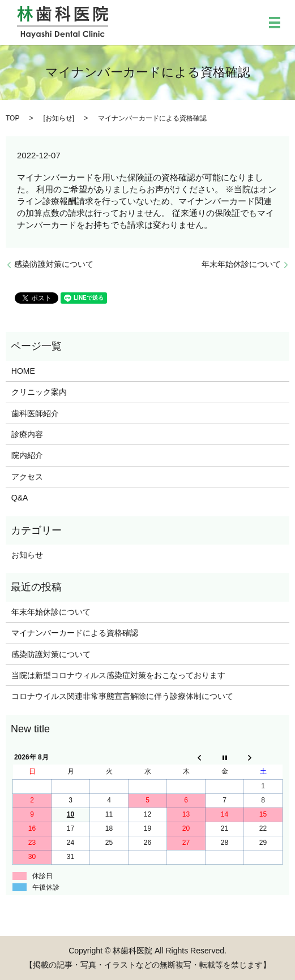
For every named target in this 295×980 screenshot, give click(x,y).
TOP (12, 118)
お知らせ (59, 118)
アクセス (27, 477)
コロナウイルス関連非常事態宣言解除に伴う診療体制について (122, 696)
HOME (23, 371)
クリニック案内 (39, 392)
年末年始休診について (241, 264)
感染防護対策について (54, 264)
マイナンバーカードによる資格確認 (75, 633)
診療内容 (27, 434)
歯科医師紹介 (35, 413)
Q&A (20, 498)
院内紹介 (27, 455)
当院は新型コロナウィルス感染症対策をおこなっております (118, 675)
